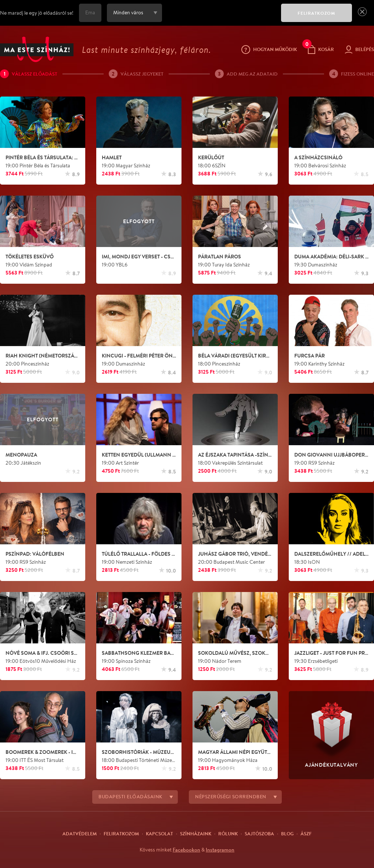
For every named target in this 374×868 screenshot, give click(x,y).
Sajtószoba (259, 834)
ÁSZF (306, 834)
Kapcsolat (159, 834)
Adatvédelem (80, 834)
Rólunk (228, 834)
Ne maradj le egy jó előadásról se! (37, 13)
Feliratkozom (121, 834)
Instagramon (220, 850)
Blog (287, 834)
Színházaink (196, 834)
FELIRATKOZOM (317, 13)
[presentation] (220, 18)
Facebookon (186, 850)
